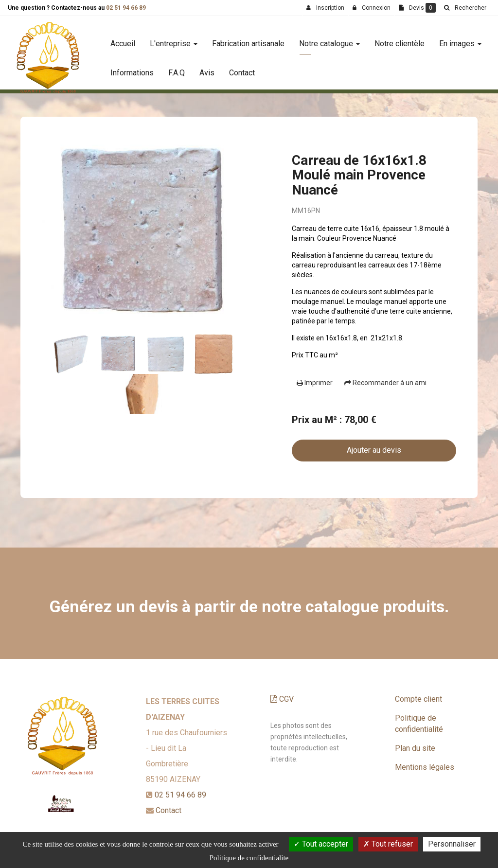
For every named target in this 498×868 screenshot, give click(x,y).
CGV (282, 699)
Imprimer (315, 383)
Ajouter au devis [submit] (374, 450)
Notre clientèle (400, 40)
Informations (132, 69)
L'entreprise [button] (174, 40)
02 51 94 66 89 (126, 8)
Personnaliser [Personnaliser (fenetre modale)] (452, 844)
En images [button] (460, 40)
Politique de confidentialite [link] (249, 858)
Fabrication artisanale (248, 40)
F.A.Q (177, 69)
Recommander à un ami (385, 383)
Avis (207, 69)
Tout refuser (388, 844)
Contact (242, 69)
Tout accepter (321, 844)
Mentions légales (425, 767)
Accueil (123, 40)
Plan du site (415, 748)
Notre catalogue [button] (329, 40)
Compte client (418, 699)
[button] (465, 8)
